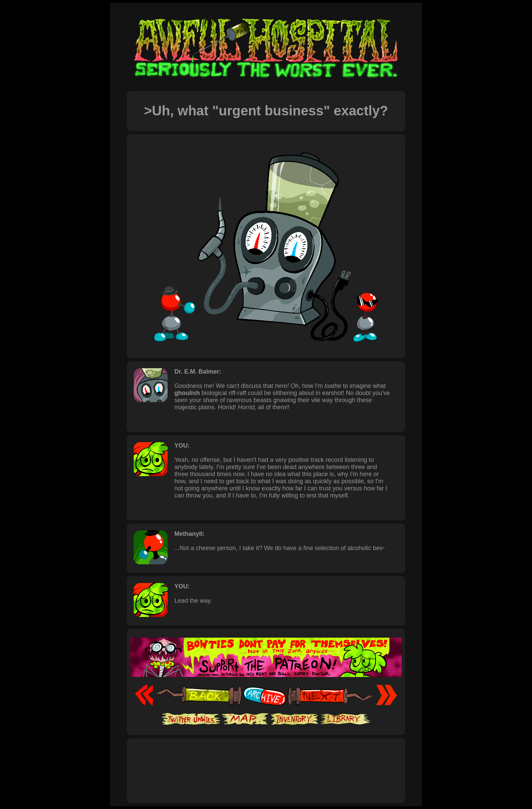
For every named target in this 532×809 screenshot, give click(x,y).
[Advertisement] (266, 763)
